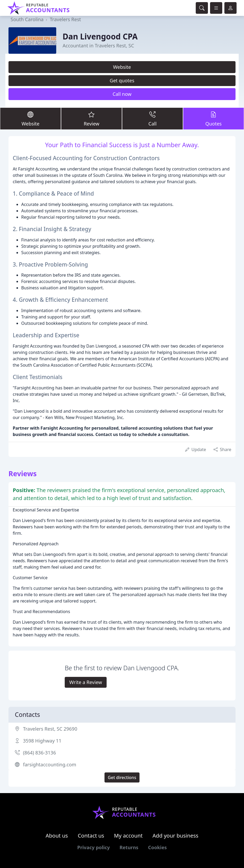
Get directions (122, 777)
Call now (122, 94)
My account (128, 836)
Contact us (91, 836)
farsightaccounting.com (50, 764)
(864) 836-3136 (40, 753)
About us (57, 836)
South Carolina (27, 19)
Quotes (214, 118)
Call (152, 118)
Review (92, 118)
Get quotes (122, 80)
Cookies (157, 847)
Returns (129, 847)
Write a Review (86, 682)
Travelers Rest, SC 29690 (50, 729)
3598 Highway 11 (42, 741)
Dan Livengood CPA (100, 36)
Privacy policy (93, 847)
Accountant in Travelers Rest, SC (98, 46)
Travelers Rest (66, 19)
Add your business (175, 836)
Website (122, 67)
